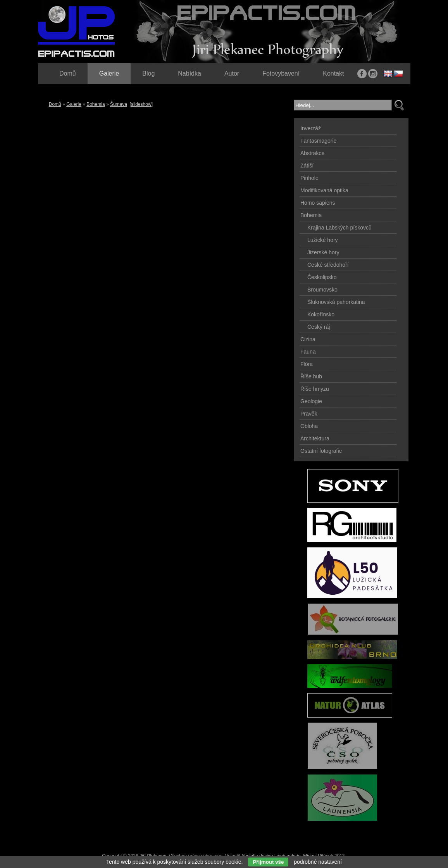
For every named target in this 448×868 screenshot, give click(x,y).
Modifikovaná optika (324, 190)
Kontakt (333, 73)
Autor (232, 73)
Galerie (74, 104)
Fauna (308, 352)
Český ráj (319, 327)
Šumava (119, 104)
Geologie (311, 401)
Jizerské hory (323, 252)
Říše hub (311, 376)
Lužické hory (323, 240)
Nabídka (190, 73)
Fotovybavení (281, 73)
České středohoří (328, 265)
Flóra (307, 364)
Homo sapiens (318, 203)
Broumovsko (322, 290)
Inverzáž (311, 128)
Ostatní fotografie (321, 451)
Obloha (309, 426)
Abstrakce (312, 153)
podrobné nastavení (318, 862)
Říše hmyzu (315, 389)
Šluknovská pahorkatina (336, 302)
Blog (148, 73)
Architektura (315, 438)
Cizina (308, 339)
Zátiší (307, 166)
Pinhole (309, 178)
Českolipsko (322, 277)
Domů (55, 104)
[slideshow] (141, 104)
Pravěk (309, 414)
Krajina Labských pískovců (339, 228)
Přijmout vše (268, 862)
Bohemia (96, 104)
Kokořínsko (321, 314)
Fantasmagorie (318, 141)
